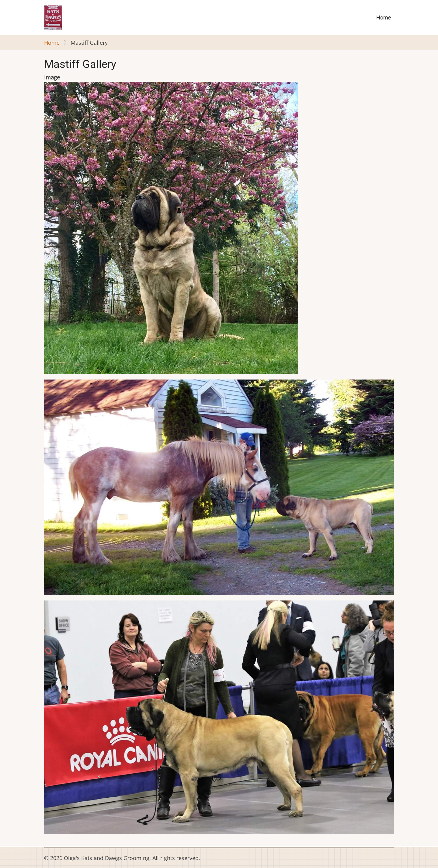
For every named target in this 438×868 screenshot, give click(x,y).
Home (384, 17)
